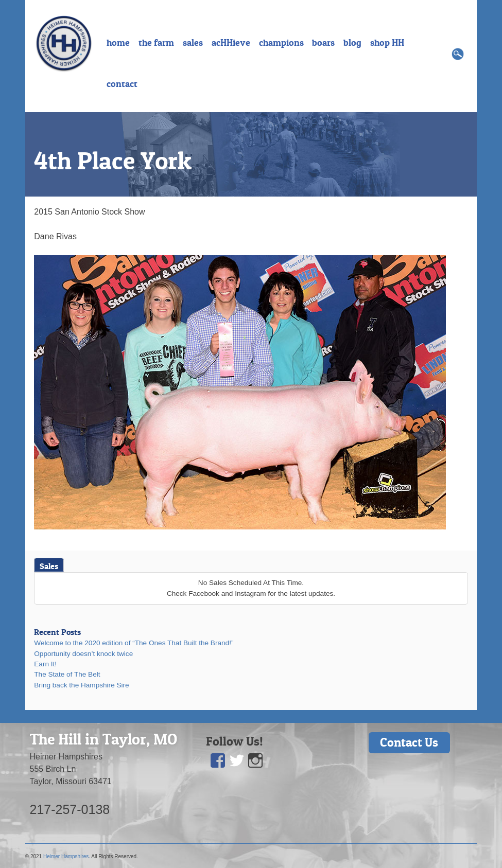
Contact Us (409, 742)
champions (281, 43)
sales (193, 43)
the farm (156, 43)
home (118, 43)
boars (323, 43)
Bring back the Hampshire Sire (81, 685)
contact (122, 84)
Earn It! (45, 664)
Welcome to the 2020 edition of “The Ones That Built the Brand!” (134, 643)
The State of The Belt (67, 674)
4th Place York (113, 161)
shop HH (387, 43)
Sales (49, 566)
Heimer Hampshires (66, 856)
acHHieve (231, 43)
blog (352, 43)
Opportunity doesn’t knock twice (83, 654)
